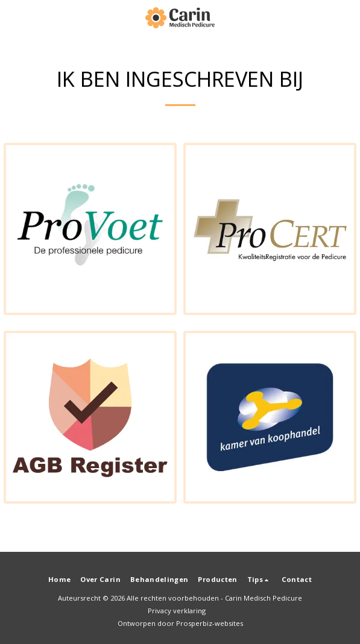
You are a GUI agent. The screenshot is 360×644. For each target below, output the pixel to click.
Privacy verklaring (177, 611)
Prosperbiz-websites (210, 623)
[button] (13, 17)
